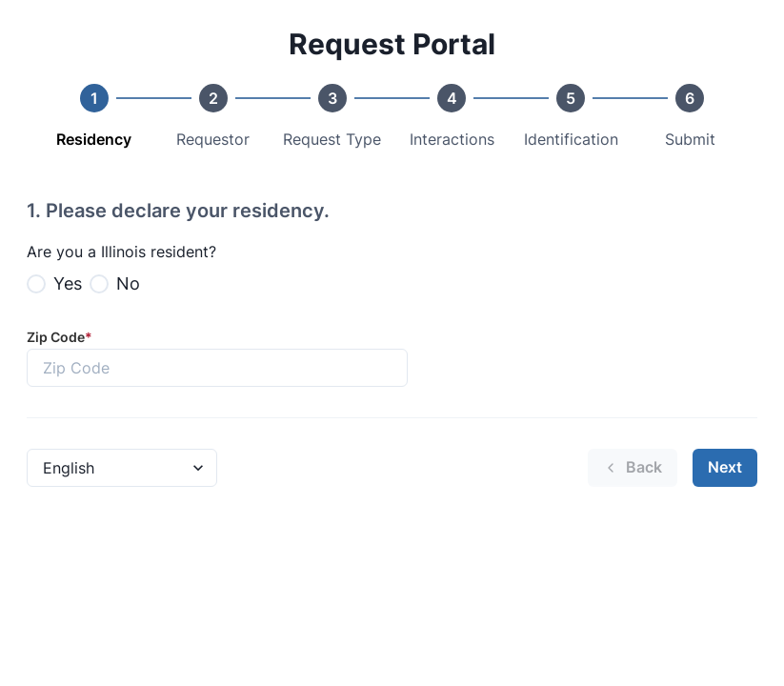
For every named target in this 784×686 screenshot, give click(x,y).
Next (725, 467)
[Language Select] (122, 468)
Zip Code (60, 337)
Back (633, 467)
